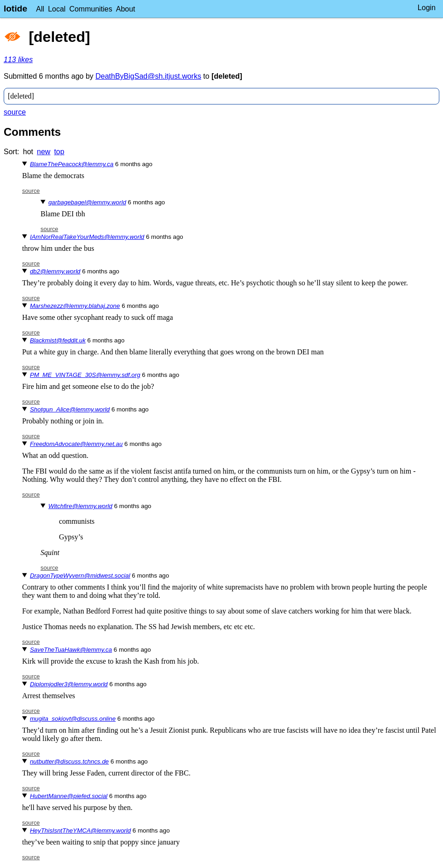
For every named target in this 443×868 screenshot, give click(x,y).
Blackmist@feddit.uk (58, 340)
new (44, 152)
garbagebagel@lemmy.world (87, 202)
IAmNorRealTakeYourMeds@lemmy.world (87, 237)
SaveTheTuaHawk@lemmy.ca (71, 650)
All (40, 9)
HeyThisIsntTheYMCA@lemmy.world (80, 830)
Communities (90, 9)
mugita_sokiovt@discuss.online (73, 719)
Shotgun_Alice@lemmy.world (70, 409)
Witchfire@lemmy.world (80, 506)
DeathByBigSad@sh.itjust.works (148, 76)
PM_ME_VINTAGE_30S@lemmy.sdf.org (85, 375)
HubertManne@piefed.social (69, 796)
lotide (15, 9)
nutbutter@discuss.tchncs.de (69, 761)
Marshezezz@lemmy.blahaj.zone (75, 306)
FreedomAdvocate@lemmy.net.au (76, 444)
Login (427, 8)
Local (57, 9)
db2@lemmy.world (55, 271)
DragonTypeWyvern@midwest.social (80, 576)
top (59, 152)
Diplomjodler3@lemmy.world (69, 684)
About (126, 9)
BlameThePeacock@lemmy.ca (72, 164)
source (15, 112)
